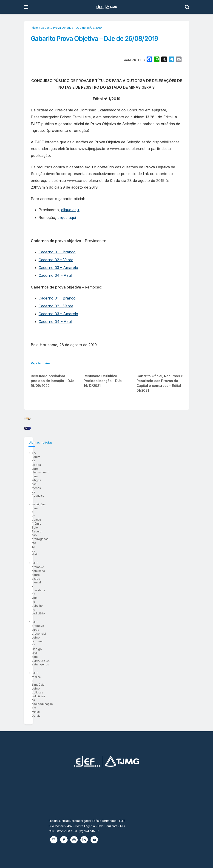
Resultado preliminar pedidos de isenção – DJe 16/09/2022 (53, 381)
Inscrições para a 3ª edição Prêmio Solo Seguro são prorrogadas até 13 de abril (85, 591)
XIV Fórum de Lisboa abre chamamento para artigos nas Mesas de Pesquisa (83, 583)
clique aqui (70, 210)
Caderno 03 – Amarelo (58, 268)
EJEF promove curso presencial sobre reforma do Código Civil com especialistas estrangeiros (96, 609)
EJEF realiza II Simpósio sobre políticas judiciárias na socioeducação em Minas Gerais (90, 618)
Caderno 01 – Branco (57, 252)
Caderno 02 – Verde (56, 260)
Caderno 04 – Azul (55, 275)
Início (34, 28)
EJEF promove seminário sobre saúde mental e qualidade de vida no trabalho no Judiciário (93, 600)
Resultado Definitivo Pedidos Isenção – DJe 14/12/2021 (103, 381)
